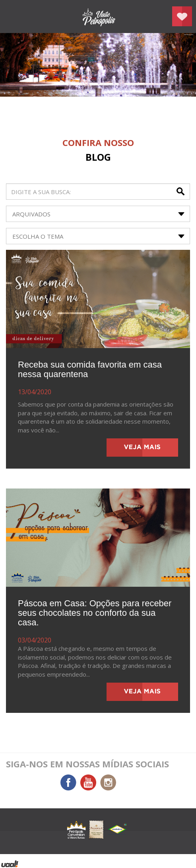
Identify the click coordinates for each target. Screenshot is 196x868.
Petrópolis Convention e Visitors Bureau (98, 17)
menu (14, 17)
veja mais (142, 448)
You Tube (88, 782)
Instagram (108, 782)
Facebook (68, 782)
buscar (181, 191)
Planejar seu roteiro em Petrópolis (182, 16)
